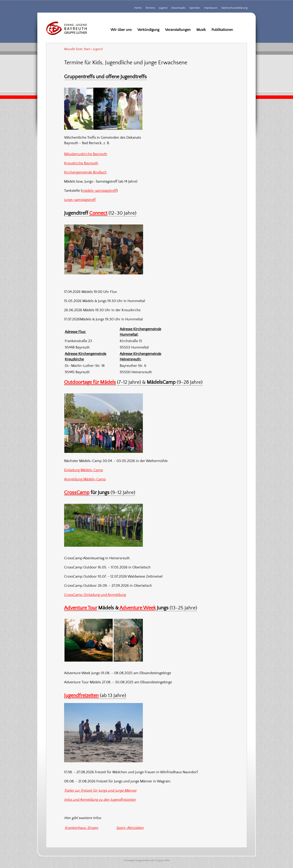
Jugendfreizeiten (81, 696)
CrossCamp (77, 493)
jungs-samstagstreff (80, 200)
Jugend (163, 8)
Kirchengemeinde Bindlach (85, 172)
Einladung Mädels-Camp (84, 470)
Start (87, 49)
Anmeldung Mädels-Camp (85, 479)
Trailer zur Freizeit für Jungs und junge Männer (100, 790)
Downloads (178, 8)
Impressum (211, 8)
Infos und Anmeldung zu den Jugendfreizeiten (100, 800)
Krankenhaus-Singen (81, 828)
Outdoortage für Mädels (90, 382)
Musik (201, 30)
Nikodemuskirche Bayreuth (86, 154)
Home (138, 8)
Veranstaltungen (178, 30)
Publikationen (222, 30)
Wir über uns (121, 30)
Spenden (195, 8)
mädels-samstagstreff (99, 191)
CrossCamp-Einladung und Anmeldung (95, 595)
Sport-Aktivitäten (130, 828)
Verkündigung (148, 30)
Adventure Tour (81, 608)
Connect (98, 213)
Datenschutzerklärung (234, 8)
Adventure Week (138, 608)
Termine (150, 8)
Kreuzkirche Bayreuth (81, 163)
